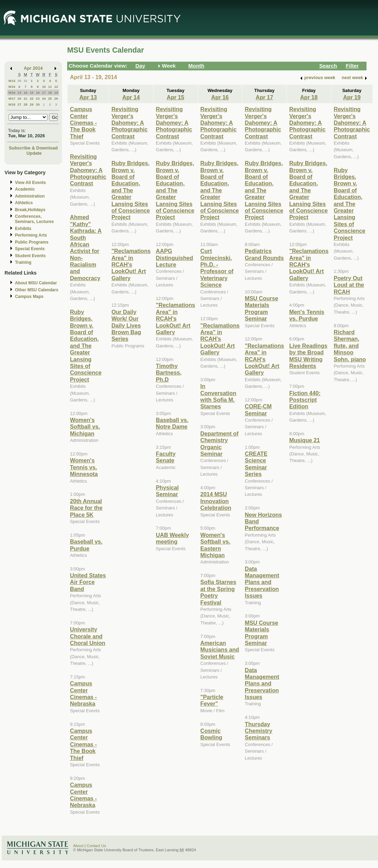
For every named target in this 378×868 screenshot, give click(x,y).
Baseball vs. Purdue (86, 545)
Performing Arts (31, 235)
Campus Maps (29, 297)
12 (56, 87)
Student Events (30, 256)
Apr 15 (175, 97)
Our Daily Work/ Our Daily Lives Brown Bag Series (126, 325)
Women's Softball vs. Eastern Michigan (215, 545)
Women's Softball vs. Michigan (85, 427)
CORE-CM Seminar (258, 410)
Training (23, 262)
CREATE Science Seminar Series (256, 464)
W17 (12, 98)
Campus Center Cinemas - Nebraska (83, 693)
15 (31, 93)
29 (31, 104)
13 (19, 93)
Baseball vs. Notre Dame (172, 423)
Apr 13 (88, 97)
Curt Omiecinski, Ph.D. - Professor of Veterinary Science (217, 268)
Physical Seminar (167, 491)
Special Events (30, 249)
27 (19, 104)
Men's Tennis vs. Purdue (307, 315)
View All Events (30, 183)
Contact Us (96, 846)
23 (38, 98)
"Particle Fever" (212, 700)
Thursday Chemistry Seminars (258, 731)
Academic (25, 189)
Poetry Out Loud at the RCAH (349, 285)
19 (56, 93)
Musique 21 (305, 440)
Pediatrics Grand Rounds (264, 254)
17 (44, 93)
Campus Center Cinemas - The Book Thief (83, 123)
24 (44, 98)
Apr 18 (309, 97)
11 (50, 87)
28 (26, 104)
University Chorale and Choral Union (88, 636)
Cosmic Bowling (211, 734)
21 (26, 98)
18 (50, 93)
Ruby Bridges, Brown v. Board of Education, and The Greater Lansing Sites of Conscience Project (86, 346)
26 (56, 98)
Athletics (24, 203)
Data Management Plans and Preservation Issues (262, 582)
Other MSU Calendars (37, 290)
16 (38, 93)
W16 (12, 93)
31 (26, 81)
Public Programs (32, 242)
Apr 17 (264, 97)
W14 (12, 81)
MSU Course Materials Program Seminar (261, 308)
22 (31, 98)
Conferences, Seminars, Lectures (34, 219)
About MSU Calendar (36, 283)
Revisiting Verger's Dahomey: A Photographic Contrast (88, 170)
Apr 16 (220, 97)
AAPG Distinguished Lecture (175, 258)
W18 (12, 104)
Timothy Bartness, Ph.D (169, 373)
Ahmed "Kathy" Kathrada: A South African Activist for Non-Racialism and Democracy (86, 248)
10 (44, 87)
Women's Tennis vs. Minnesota (84, 467)
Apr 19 (352, 97)
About (78, 846)
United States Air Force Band (88, 582)
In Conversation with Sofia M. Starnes (218, 396)
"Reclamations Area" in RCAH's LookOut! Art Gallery (131, 264)
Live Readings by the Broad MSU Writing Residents (308, 356)
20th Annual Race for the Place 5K (86, 508)
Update (34, 153)
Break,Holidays (30, 210)
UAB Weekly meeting (172, 538)
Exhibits (23, 229)
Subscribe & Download (33, 148)
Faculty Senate (166, 457)
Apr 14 (131, 97)
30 (19, 81)
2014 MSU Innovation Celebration (216, 501)
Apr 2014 (33, 68)
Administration (30, 196)
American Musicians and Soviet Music (220, 650)
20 (19, 98)
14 (26, 93)
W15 (12, 87)
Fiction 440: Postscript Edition (305, 400)
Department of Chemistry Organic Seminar (220, 444)
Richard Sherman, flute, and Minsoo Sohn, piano (350, 346)
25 (50, 98)
